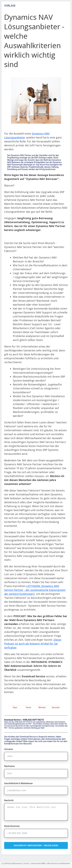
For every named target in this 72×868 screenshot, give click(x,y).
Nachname (9, 766)
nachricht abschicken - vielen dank (36, 845)
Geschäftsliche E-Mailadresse (18, 783)
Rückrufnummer (12, 826)
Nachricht (9, 800)
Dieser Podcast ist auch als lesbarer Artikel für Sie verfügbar (33, 644)
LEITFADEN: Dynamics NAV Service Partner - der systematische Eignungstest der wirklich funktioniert (35, 590)
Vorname (9, 749)
